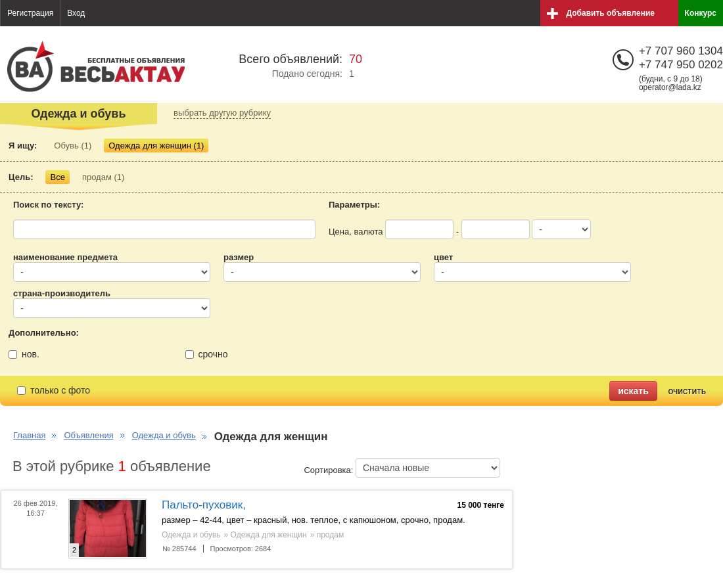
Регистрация (30, 13)
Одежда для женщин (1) (156, 146)
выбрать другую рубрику (222, 113)
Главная (29, 435)
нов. (24, 354)
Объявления (88, 435)
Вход (76, 13)
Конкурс (701, 13)
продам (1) (103, 177)
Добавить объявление (611, 13)
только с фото (54, 390)
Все (57, 177)
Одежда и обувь (164, 435)
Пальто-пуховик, (204, 505)
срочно (207, 354)
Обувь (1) (73, 146)
